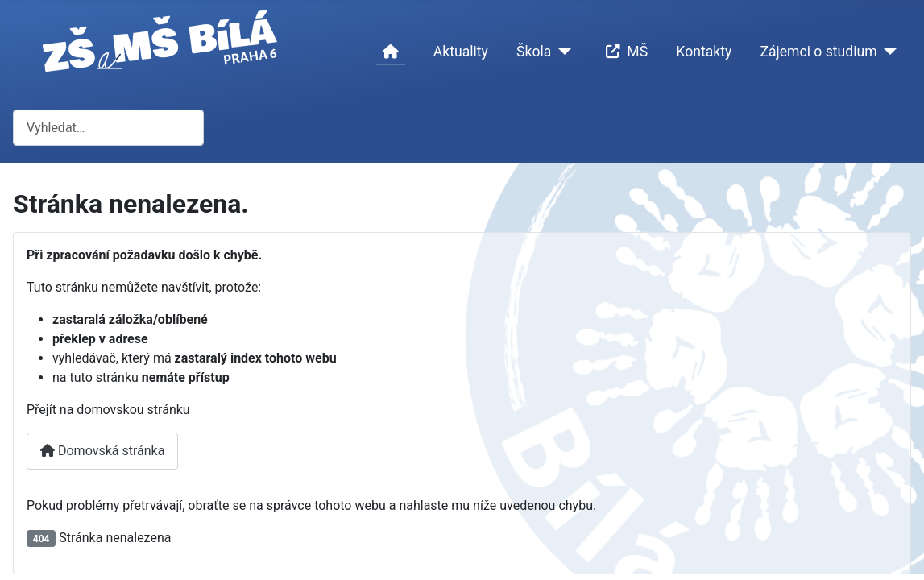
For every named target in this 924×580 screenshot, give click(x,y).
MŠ (624, 52)
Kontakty (704, 52)
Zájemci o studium (818, 52)
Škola (534, 52)
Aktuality (461, 52)
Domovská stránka (102, 451)
